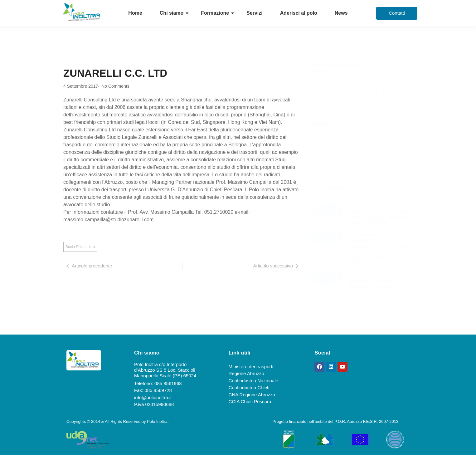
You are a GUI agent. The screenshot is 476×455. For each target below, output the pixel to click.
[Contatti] (397, 13)
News (341, 13)
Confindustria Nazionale (253, 381)
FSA (325, 160)
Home (135, 13)
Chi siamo (172, 13)
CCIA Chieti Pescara (250, 401)
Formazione (215, 13)
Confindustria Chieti (249, 387)
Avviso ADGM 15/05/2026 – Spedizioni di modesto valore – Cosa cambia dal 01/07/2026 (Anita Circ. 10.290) (379, 214)
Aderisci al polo (299, 13)
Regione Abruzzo (246, 373)
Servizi (255, 13)
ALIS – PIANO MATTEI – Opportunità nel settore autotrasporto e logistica (374, 281)
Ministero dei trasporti (251, 367)
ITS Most (330, 144)
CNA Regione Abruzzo (252, 395)
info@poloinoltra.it (153, 397)
